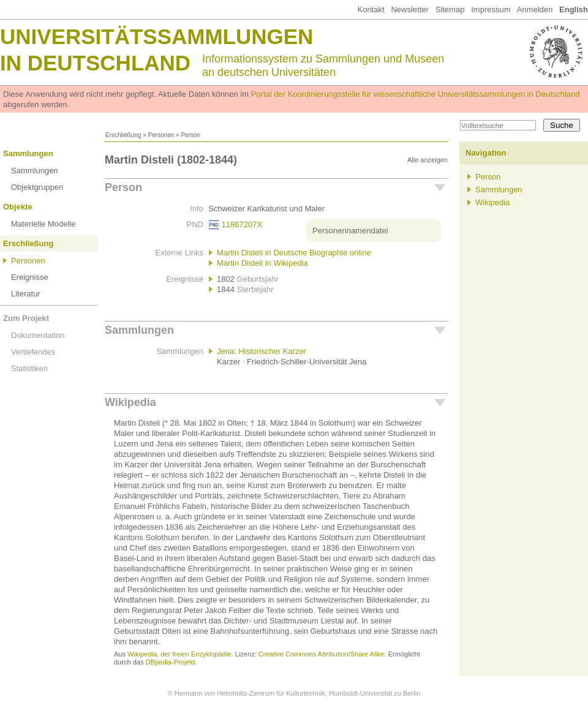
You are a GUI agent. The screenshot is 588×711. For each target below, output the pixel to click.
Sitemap (450, 9)
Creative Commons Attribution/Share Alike (322, 654)
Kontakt (371, 9)
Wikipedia (130, 402)
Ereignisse (30, 277)
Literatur (26, 294)
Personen (161, 135)
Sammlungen (28, 153)
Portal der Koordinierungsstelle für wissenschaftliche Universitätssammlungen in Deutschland (416, 94)
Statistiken (29, 368)
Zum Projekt (26, 318)
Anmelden (535, 9)
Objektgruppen (37, 187)
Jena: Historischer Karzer (262, 351)
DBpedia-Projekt (170, 662)
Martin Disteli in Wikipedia (262, 263)
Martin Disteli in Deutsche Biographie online (294, 253)
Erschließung (123, 135)
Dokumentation (38, 335)
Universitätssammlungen (156, 36)
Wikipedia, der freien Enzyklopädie (179, 654)
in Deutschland (95, 63)
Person (123, 187)
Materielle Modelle (43, 224)
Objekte (18, 207)
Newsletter (409, 9)
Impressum (491, 9)
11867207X (242, 224)
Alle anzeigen (428, 160)
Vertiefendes (33, 352)
